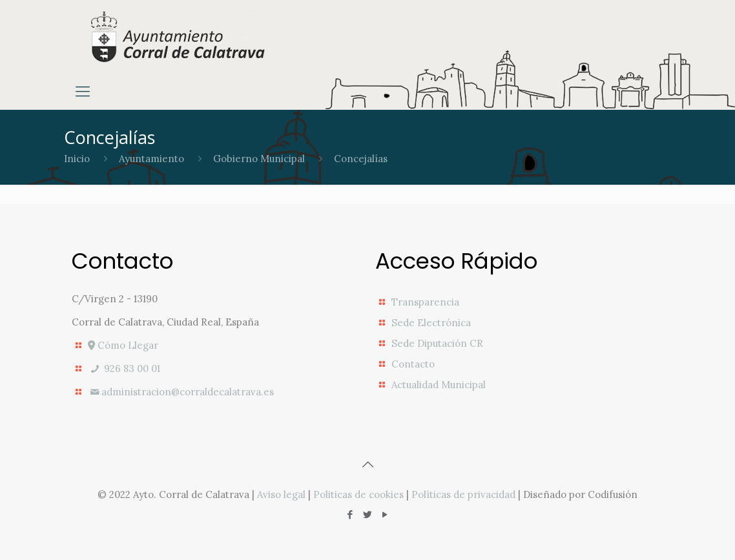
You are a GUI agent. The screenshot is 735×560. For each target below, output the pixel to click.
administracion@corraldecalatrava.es (181, 392)
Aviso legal (281, 494)
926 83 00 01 (124, 368)
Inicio (77, 159)
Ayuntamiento (151, 159)
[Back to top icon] (367, 464)
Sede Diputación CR (437, 343)
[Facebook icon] (350, 514)
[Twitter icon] (368, 514)
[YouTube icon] (385, 514)
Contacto (413, 364)
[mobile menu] (83, 91)
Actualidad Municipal (439, 385)
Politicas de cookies (358, 494)
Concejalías (361, 159)
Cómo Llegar (123, 345)
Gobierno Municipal (259, 159)
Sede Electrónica (431, 323)
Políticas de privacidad (463, 494)
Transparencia (425, 302)
